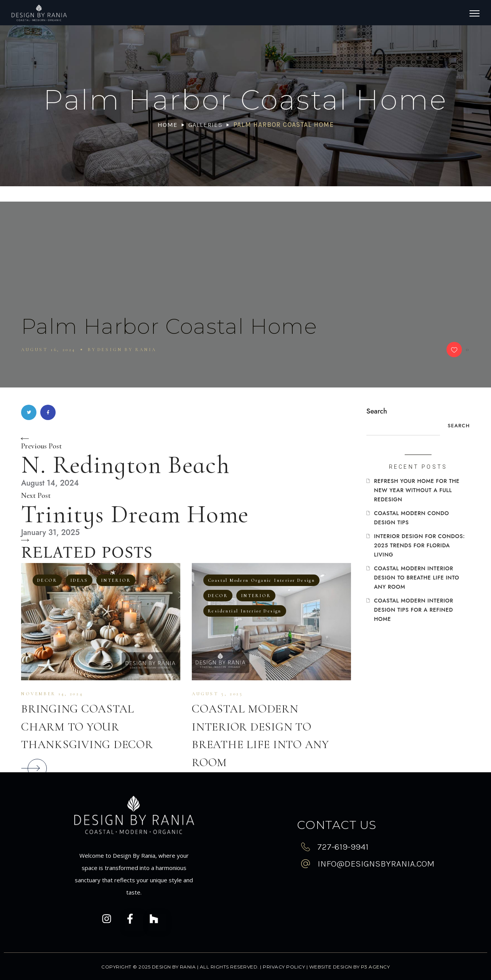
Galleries (205, 125)
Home (168, 125)
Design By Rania (127, 350)
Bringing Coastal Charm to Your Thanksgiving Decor (87, 727)
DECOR (47, 580)
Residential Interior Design (245, 611)
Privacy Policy (284, 967)
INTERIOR (116, 580)
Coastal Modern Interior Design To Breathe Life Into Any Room (417, 578)
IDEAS (79, 580)
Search (377, 411)
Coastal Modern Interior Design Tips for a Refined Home (414, 610)
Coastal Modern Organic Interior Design (261, 580)
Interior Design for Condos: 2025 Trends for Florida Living (419, 545)
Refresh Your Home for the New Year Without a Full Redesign (417, 490)
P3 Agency (376, 967)
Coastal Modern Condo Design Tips (412, 518)
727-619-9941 (343, 847)
